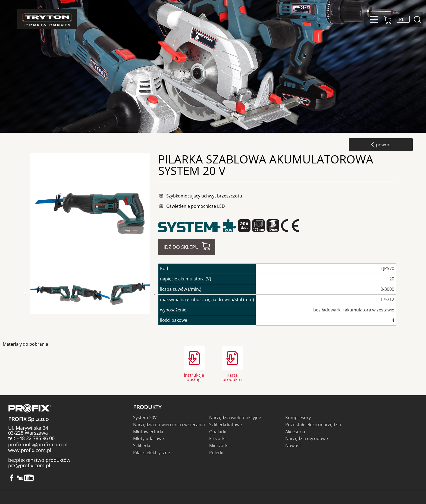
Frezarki (217, 438)
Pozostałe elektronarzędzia (313, 425)
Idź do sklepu (181, 247)
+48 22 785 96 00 (35, 438)
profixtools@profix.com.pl (38, 444)
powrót (381, 145)
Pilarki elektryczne (152, 453)
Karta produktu (232, 377)
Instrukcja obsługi (194, 377)
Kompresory (298, 418)
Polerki (216, 453)
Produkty (147, 407)
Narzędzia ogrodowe (307, 438)
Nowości (294, 446)
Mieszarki (219, 446)
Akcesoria (295, 432)
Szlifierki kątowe (225, 425)
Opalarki (218, 432)
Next (155, 294)
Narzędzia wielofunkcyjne (235, 418)
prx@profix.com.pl (29, 465)
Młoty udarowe (148, 438)
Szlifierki (142, 446)
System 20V (145, 418)
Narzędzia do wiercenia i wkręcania (169, 425)
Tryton (47, 19)
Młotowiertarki (148, 432)
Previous (28, 294)
